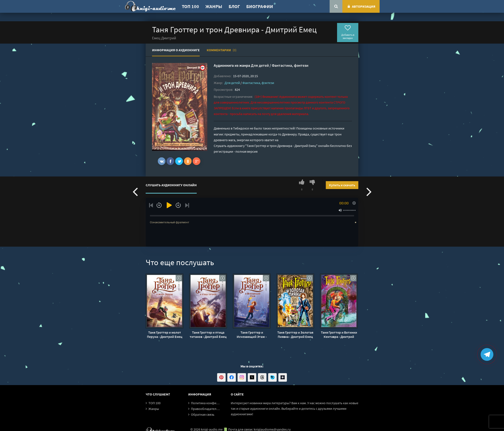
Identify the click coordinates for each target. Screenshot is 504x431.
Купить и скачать (342, 185)
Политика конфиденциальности (215, 403)
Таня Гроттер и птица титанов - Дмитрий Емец (208, 334)
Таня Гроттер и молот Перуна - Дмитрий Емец (165, 334)
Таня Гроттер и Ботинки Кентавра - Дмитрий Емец (339, 334)
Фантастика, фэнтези (290, 65)
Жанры (214, 6)
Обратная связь (203, 414)
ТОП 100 (190, 6)
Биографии (260, 6)
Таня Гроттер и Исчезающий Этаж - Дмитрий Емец (252, 334)
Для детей (260, 65)
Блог (234, 6)
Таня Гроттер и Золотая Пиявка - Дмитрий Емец (295, 334)
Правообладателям (206, 409)
